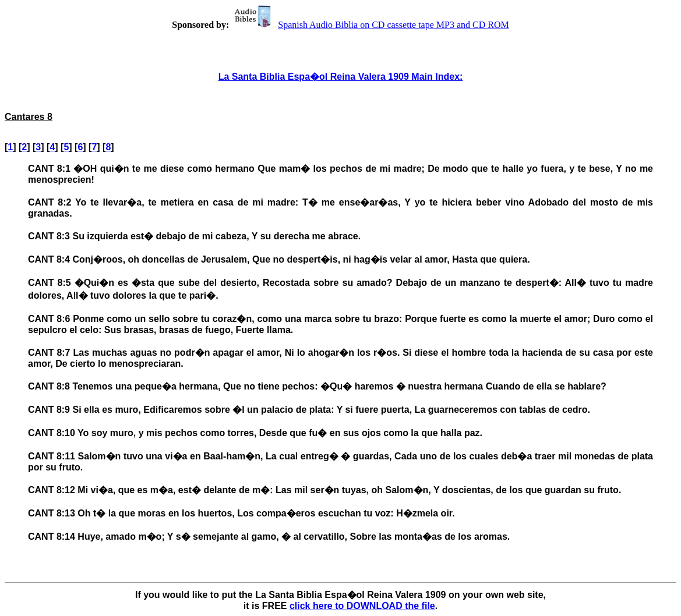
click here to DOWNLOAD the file (362, 606)
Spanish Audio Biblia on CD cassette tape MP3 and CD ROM (370, 25)
